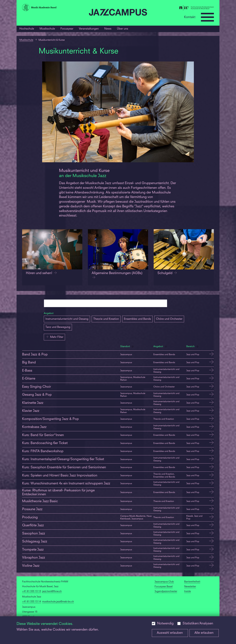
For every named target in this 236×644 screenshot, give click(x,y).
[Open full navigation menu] (207, 17)
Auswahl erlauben (170, 633)
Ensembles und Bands (137, 319)
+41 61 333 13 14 (32, 602)
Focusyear (67, 29)
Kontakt (190, 17)
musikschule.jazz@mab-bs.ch (58, 602)
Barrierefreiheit (192, 582)
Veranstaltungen (89, 29)
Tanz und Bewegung (58, 327)
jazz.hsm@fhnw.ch (52, 591)
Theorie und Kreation (106, 319)
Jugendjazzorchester (166, 591)
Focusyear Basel (164, 587)
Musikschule (47, 29)
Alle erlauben (204, 633)
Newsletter (190, 587)
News (108, 29)
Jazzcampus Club (164, 582)
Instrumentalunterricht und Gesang (67, 319)
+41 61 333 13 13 (32, 591)
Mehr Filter (54, 337)
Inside (188, 591)
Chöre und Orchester (169, 319)
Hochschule (27, 29)
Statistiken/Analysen (198, 624)
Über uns (123, 29)
